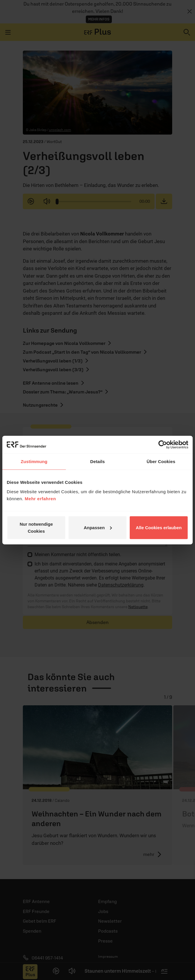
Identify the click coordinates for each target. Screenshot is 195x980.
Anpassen (98, 527)
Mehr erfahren (41, 498)
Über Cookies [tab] (161, 461)
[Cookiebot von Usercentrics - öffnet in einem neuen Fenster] (163, 445)
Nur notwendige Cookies (36, 527)
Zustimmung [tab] (34, 461)
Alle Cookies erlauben (159, 527)
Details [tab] (97, 461)
